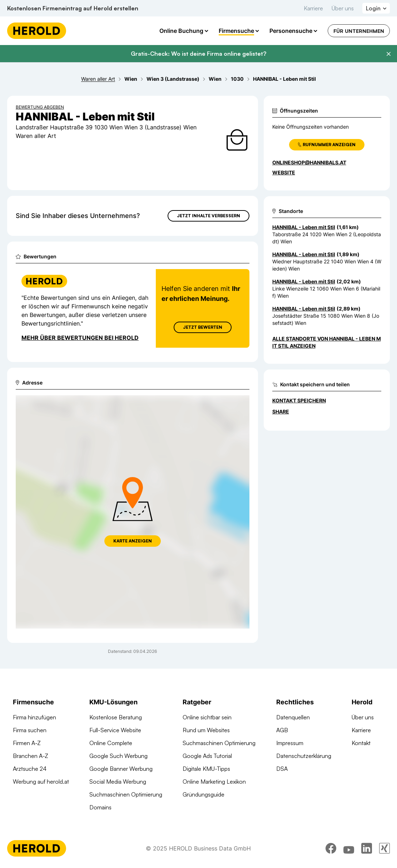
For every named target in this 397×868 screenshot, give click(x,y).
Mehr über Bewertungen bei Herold (80, 338)
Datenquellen (293, 717)
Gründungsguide (204, 794)
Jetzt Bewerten (203, 327)
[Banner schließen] (388, 54)
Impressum (290, 743)
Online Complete (111, 743)
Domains (100, 807)
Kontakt (361, 743)
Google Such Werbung (118, 756)
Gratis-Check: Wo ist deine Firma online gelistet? (198, 54)
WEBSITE (284, 172)
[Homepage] (37, 31)
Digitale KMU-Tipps (206, 769)
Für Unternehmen (359, 31)
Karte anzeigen (133, 541)
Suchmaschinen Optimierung (126, 794)
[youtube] (349, 848)
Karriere (313, 8)
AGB (282, 730)
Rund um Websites (206, 730)
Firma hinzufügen (34, 717)
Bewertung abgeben (40, 107)
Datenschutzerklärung (304, 756)
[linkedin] (367, 848)
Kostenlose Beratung (116, 717)
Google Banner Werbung (121, 769)
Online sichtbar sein (207, 717)
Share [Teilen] (281, 411)
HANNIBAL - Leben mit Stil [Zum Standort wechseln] (304, 227)
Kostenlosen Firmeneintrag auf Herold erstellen (73, 8)
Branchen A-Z (31, 756)
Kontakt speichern (299, 400)
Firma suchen (30, 730)
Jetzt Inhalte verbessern (209, 216)
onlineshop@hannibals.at (309, 162)
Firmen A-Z (27, 743)
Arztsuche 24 (30, 769)
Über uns (343, 8)
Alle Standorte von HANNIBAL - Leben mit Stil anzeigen (327, 342)
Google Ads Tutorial (207, 756)
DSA (282, 769)
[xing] (384, 848)
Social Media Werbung (118, 782)
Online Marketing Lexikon (214, 782)
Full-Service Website (115, 730)
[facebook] (331, 848)
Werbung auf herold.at (41, 782)
